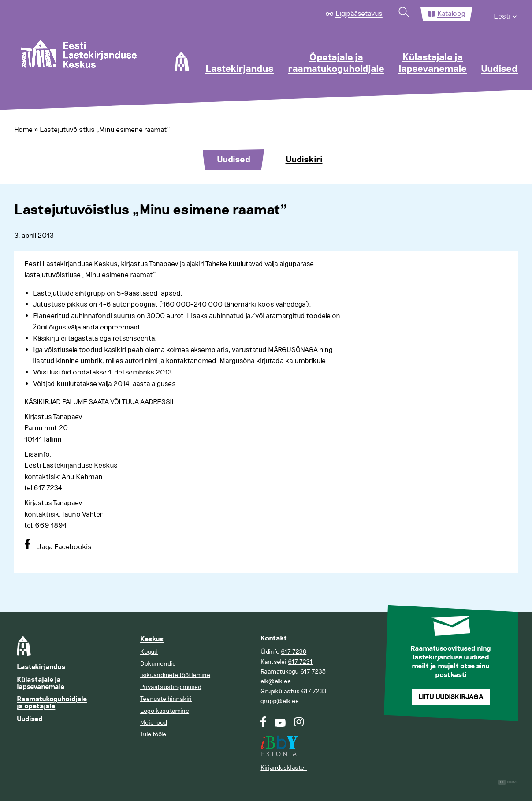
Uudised (499, 69)
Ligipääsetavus (359, 14)
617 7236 (294, 652)
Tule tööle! (154, 734)
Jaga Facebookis (65, 547)
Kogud (149, 652)
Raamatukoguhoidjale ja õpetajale (52, 703)
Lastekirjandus (240, 69)
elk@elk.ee (276, 681)
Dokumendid (158, 664)
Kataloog (451, 14)
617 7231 (300, 662)
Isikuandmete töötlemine (175, 675)
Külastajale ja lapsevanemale (433, 64)
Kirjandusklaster (284, 768)
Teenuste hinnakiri (166, 699)
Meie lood (154, 723)
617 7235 (313, 672)
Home (23, 130)
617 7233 (314, 691)
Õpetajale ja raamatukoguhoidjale (336, 64)
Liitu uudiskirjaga (451, 697)
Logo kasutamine (165, 711)
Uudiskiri (304, 160)
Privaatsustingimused (171, 687)
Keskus (152, 639)
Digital (508, 782)
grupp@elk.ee (280, 701)
